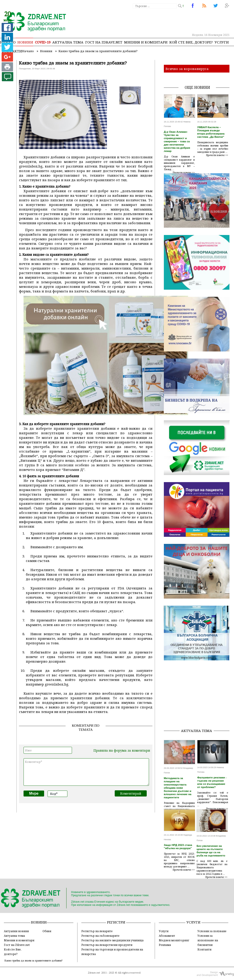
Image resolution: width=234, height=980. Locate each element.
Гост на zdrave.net (104, 42)
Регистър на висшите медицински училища (112, 940)
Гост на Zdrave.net (17, 945)
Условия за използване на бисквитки (208, 940)
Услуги (222, 42)
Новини (25, 42)
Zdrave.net (94, 973)
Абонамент (167, 936)
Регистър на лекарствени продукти (107, 945)
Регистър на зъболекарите (100, 936)
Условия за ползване (212, 931)
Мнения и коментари (146, 42)
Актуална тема (68, 42)
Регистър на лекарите (97, 931)
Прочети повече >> (184, 173)
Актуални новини (16, 931)
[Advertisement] (199, 696)
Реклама (165, 945)
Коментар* (86, 772)
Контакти (204, 949)
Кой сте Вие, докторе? (191, 42)
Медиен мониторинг (174, 940)
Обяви (47, 931)
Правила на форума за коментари (122, 750)
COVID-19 (43, 42)
